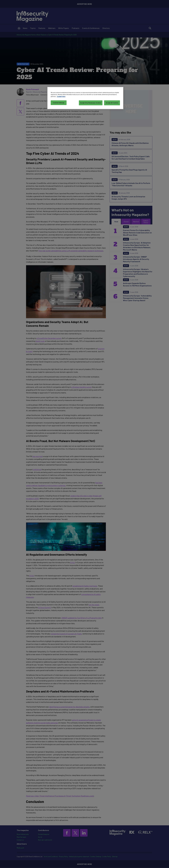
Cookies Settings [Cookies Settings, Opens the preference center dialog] (59, 103)
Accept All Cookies (112, 103)
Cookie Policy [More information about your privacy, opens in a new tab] (61, 96)
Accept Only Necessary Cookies (91, 103)
